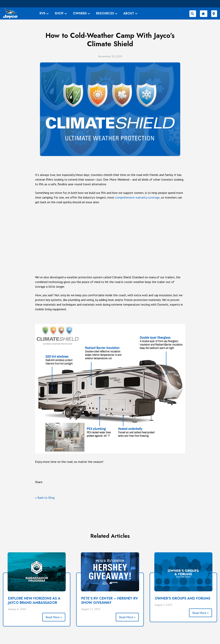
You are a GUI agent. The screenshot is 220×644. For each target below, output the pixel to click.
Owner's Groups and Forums (182, 598)
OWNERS (80, 13)
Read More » (54, 617)
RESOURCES (105, 13)
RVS (42, 13)
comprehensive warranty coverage (137, 197)
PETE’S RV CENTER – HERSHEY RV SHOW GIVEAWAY (110, 601)
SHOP (59, 13)
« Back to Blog (45, 498)
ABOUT (129, 13)
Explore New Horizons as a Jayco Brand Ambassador (34, 601)
